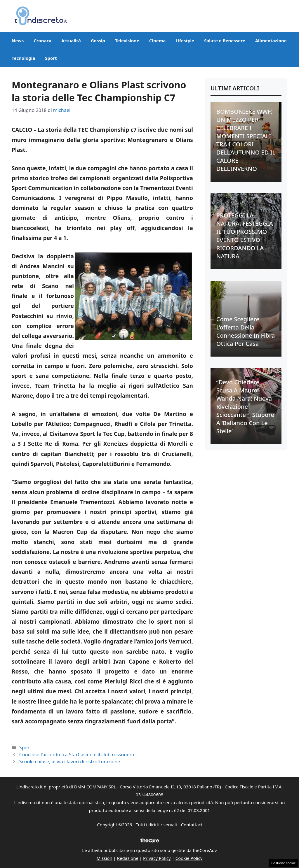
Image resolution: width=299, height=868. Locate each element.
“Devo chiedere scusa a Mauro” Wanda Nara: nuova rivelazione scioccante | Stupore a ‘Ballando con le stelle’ (245, 407)
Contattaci (192, 825)
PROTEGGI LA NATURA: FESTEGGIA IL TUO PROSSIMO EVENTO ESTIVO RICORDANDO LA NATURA (245, 236)
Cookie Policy (189, 858)
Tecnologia (23, 58)
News (18, 41)
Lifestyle (185, 41)
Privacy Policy (157, 858)
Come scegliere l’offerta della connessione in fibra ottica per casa (246, 331)
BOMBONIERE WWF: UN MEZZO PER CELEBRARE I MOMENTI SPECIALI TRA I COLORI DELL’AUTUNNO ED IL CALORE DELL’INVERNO (246, 140)
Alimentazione (271, 41)
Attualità (71, 41)
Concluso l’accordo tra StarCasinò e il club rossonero (77, 755)
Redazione (128, 858)
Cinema (157, 41)
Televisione (127, 41)
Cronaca (42, 41)
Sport (51, 58)
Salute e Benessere (225, 41)
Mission (105, 858)
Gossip (98, 41)
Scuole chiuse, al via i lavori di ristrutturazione (70, 762)
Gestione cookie (284, 863)
